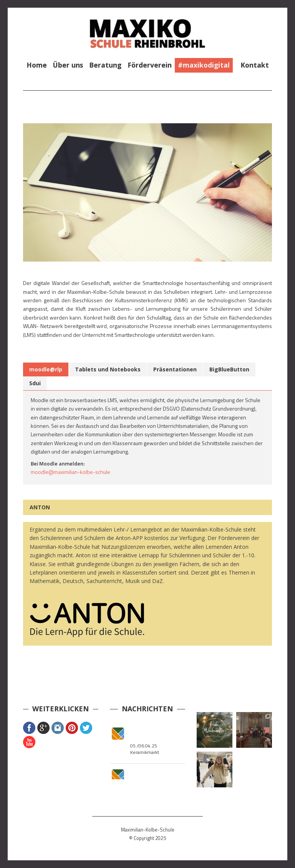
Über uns (68, 65)
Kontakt (255, 65)
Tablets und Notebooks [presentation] (108, 369)
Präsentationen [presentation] (175, 369)
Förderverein (150, 65)
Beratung (105, 65)
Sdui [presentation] (35, 383)
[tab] (46, 369)
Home (37, 65)
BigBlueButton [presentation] (229, 369)
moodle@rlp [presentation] (46, 369)
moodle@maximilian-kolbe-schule (70, 472)
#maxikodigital (204, 65)
